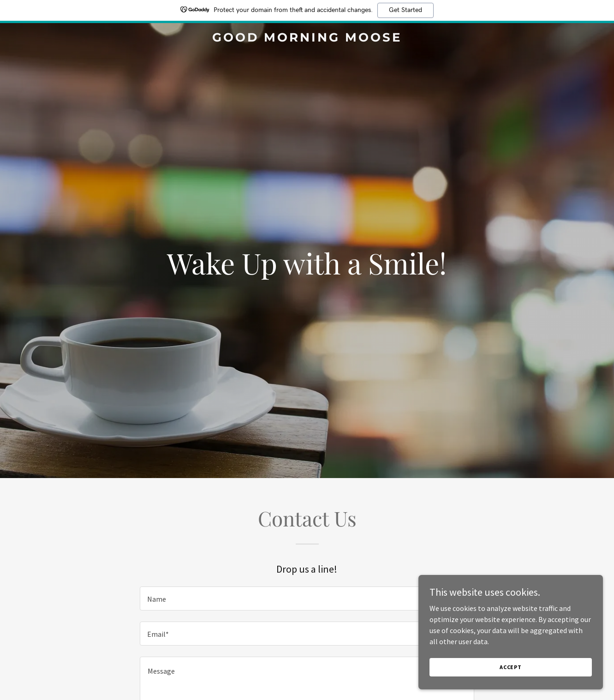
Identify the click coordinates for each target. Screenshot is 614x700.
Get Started (405, 10)
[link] (307, 39)
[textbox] (307, 598)
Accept (511, 667)
